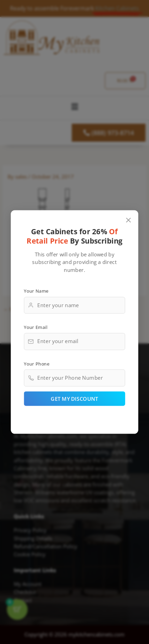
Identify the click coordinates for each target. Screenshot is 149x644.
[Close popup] (128, 220)
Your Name (36, 291)
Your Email (36, 327)
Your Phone (37, 364)
